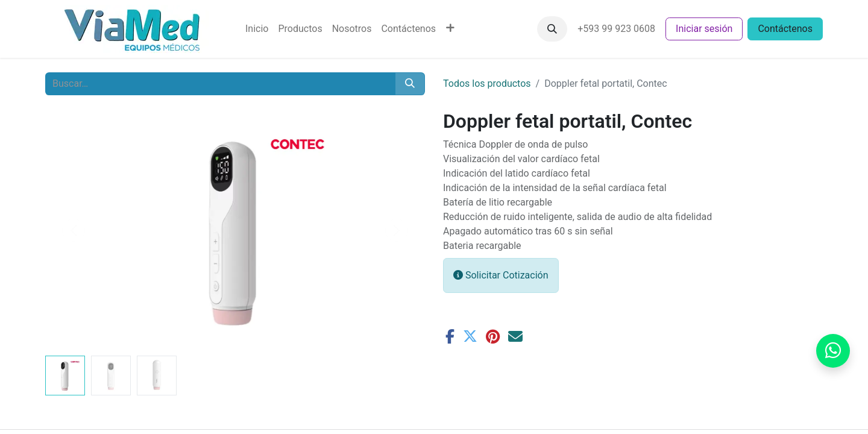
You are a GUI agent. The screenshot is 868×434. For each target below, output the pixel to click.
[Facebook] (450, 336)
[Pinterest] (493, 336)
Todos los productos (487, 83)
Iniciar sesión (704, 29)
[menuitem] (257, 29)
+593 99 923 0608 (616, 29)
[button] (552, 29)
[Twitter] (470, 336)
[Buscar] (410, 84)
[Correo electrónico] (515, 336)
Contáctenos (785, 29)
